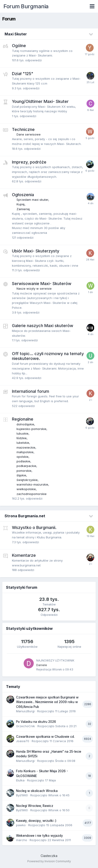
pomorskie (24, 471)
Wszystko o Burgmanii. (34, 527)
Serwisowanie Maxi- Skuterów (42, 284)
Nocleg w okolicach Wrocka (37, 791)
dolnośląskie (25, 424)
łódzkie (22, 438)
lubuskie (22, 433)
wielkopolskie (26, 489)
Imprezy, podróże (29, 162)
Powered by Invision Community (49, 861)
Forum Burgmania (26, 6)
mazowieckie (26, 447)
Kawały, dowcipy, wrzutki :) (36, 821)
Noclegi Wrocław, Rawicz (35, 806)
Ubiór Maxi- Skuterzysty (36, 251)
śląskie (21, 475)
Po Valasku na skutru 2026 (36, 722)
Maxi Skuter (16, 34)
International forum (31, 391)
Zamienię (23, 209)
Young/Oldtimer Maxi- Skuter (40, 101)
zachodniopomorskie (32, 494)
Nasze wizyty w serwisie (34, 288)
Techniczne (23, 129)
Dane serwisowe (29, 134)
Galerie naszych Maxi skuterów (43, 326)
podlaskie (23, 461)
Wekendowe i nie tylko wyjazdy (39, 836)
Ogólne (19, 46)
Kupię (21, 204)
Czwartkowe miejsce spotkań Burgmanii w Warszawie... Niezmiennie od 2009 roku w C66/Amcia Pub (47, 702)
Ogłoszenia (23, 195)
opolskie (22, 457)
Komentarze (24, 555)
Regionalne (23, 419)
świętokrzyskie (27, 480)
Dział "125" (23, 74)
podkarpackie (26, 466)
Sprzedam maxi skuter (32, 200)
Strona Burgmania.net (25, 516)
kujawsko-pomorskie (31, 429)
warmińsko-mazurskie (32, 484)
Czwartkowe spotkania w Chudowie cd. (45, 737)
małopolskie (25, 452)
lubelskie (23, 443)
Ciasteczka (49, 856)
